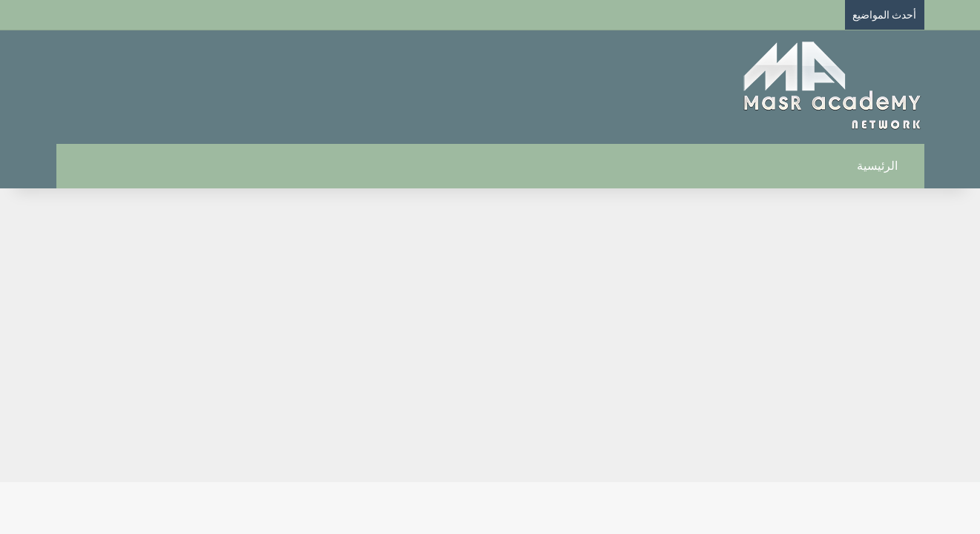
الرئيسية (885, 166)
